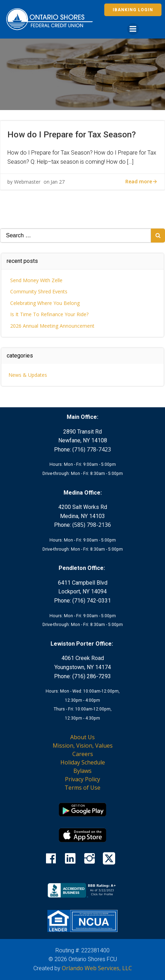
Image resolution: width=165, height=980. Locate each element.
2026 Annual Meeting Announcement (52, 326)
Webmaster (27, 182)
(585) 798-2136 (92, 525)
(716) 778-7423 (92, 449)
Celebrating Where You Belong (45, 303)
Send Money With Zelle (36, 280)
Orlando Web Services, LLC (97, 968)
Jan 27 (58, 182)
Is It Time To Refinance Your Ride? (49, 314)
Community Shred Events (39, 291)
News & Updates (28, 375)
